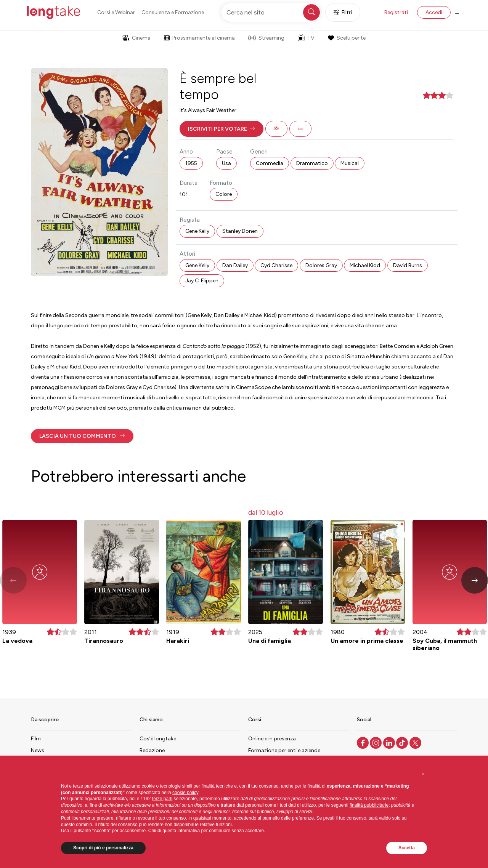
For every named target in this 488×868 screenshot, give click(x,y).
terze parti (162, 799)
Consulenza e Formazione (173, 12)
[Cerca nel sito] (271, 12)
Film (36, 739)
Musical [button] (350, 163)
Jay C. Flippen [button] (202, 281)
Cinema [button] (136, 38)
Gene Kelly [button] (197, 231)
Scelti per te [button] (347, 38)
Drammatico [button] (312, 163)
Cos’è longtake (158, 739)
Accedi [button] (434, 12)
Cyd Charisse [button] (276, 265)
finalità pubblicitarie (369, 805)
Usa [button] (226, 163)
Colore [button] (224, 194)
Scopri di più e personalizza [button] (103, 848)
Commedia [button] (270, 163)
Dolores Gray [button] (321, 265)
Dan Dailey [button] (235, 265)
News (38, 750)
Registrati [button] (396, 12)
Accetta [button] (407, 848)
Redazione (152, 750)
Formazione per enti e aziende (284, 750)
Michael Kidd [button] (365, 265)
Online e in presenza (272, 739)
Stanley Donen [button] (240, 231)
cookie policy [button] (185, 793)
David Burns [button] (408, 265)
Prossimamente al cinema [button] (199, 38)
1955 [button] (191, 163)
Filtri (343, 12)
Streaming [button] (266, 38)
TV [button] (306, 38)
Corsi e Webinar (116, 12)
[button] (222, 129)
